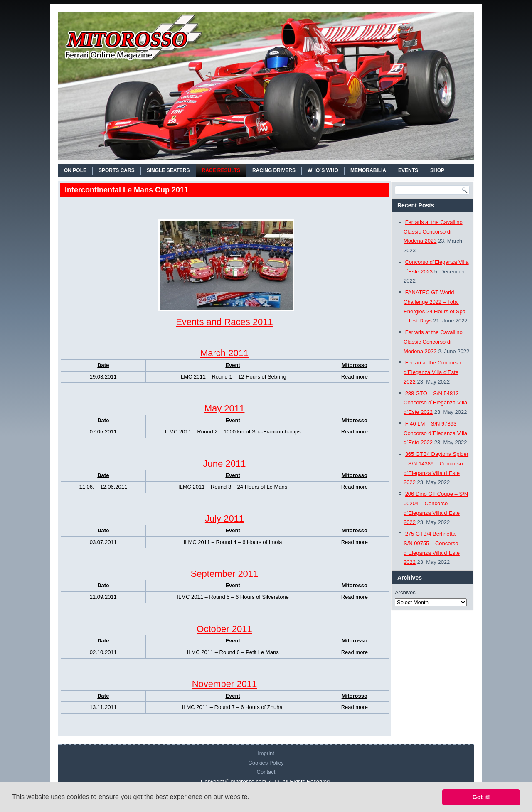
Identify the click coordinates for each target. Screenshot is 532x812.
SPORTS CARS (117, 170)
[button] (252, 798)
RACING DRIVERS (274, 170)
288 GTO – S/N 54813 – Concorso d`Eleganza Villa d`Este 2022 (435, 403)
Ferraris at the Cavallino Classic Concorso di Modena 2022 (433, 342)
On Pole (75, 170)
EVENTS (408, 170)
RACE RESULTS (221, 170)
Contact (266, 772)
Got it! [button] (481, 797)
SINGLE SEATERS (168, 170)
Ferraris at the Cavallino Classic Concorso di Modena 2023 (433, 232)
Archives (405, 592)
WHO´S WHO (323, 170)
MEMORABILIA (368, 170)
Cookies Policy (266, 763)
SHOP (437, 170)
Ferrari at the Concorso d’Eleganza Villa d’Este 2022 (432, 372)
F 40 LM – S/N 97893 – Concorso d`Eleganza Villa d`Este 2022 (435, 433)
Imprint (266, 753)
